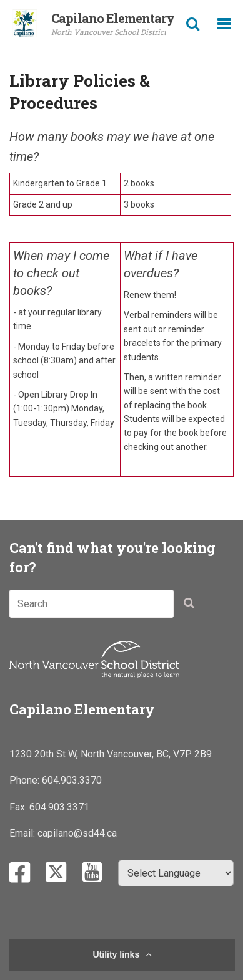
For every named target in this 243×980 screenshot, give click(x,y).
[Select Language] (176, 873)
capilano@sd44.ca (77, 833)
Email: (23, 833)
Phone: (26, 780)
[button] (192, 606)
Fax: (19, 807)
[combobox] (92, 604)
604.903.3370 (72, 780)
